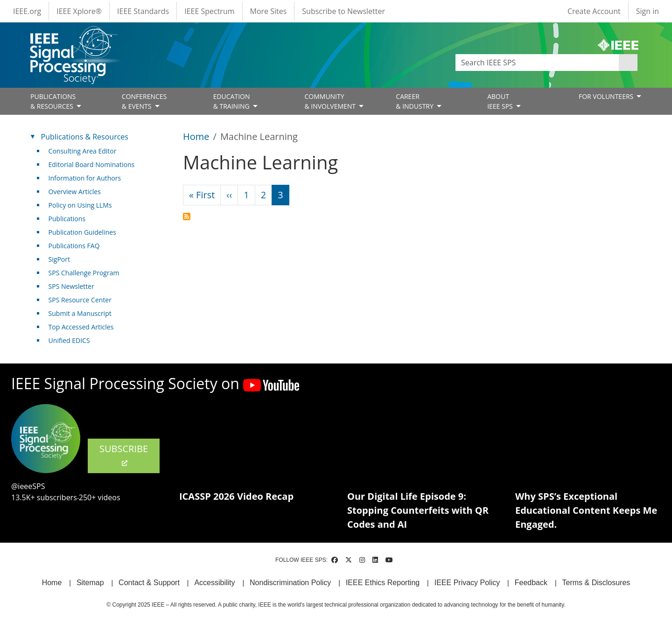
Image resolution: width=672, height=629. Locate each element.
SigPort (59, 259)
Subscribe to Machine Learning (187, 217)
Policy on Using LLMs (80, 205)
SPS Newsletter (71, 286)
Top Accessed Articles (81, 327)
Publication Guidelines (82, 232)
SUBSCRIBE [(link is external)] (124, 455)
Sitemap (90, 583)
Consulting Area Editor (83, 151)
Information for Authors (85, 178)
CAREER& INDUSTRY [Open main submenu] (415, 101)
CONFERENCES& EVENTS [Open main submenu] (144, 101)
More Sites (269, 11)
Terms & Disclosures (596, 583)
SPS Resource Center (80, 300)
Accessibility (214, 583)
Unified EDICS (69, 340)
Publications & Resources (85, 137)
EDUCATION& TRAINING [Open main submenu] (232, 101)
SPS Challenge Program (84, 273)
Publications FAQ (74, 246)
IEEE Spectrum (209, 11)
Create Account (594, 11)
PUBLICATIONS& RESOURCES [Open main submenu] (53, 101)
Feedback (531, 583)
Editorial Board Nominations (92, 164)
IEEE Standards (143, 11)
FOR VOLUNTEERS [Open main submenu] (607, 96)
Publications (67, 219)
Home (196, 136)
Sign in (647, 11)
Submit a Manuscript (80, 313)
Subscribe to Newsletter (343, 11)
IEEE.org (27, 11)
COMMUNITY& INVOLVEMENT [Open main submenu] (331, 101)
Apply (628, 63)
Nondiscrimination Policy (290, 583)
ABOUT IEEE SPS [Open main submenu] (501, 101)
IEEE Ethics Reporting (383, 583)
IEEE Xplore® (79, 11)
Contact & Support (149, 583)
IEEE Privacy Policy (467, 583)
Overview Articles (75, 192)
